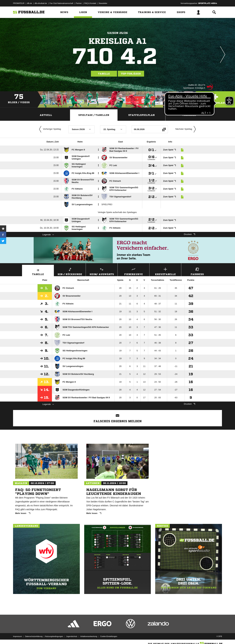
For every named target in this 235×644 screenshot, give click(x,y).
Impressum (17, 636)
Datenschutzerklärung (34, 636)
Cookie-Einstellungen (109, 636)
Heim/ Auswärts (102, 271)
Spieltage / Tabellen (94, 115)
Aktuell (46, 115)
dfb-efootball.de (41, 3)
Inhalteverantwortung (89, 636)
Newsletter (103, 3)
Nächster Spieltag (186, 129)
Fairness (197, 271)
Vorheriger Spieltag (49, 129)
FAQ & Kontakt (90, 3)
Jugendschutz (72, 636)
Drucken (189, 234)
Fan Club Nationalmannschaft (61, 3)
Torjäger (189, 115)
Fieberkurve (133, 271)
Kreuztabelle (165, 271)
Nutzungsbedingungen (54, 636)
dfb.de (29, 3)
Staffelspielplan (141, 115)
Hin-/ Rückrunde (70, 271)
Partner (79, 3)
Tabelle (104, 74)
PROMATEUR (19, 3)
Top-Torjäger (131, 74)
